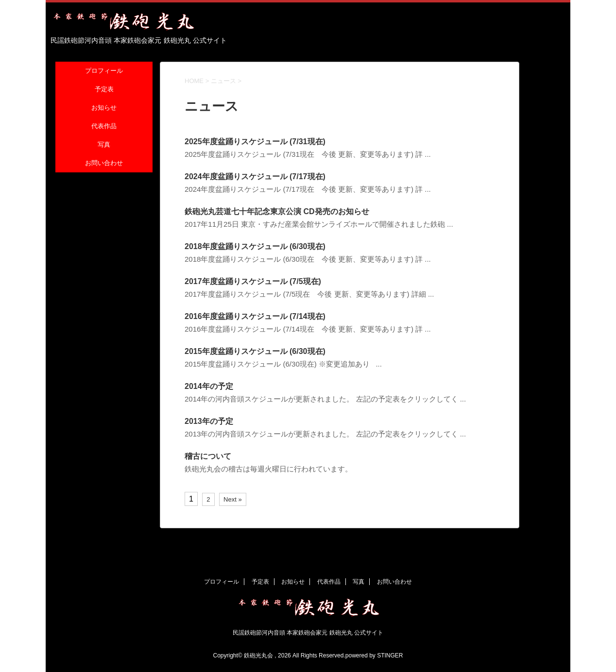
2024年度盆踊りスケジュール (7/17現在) (255, 176)
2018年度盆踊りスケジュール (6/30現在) (255, 246)
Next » (233, 499)
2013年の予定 (209, 421)
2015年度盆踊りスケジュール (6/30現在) (255, 351)
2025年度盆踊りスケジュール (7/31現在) (255, 142)
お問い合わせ (104, 163)
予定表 (104, 90)
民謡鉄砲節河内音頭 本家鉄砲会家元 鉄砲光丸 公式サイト (308, 633)
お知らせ (104, 108)
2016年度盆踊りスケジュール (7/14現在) (255, 316)
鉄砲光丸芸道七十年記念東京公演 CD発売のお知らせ (277, 211)
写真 (104, 145)
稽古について (208, 456)
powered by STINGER (374, 655)
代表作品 (104, 126)
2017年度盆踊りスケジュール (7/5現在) (253, 281)
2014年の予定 (209, 386)
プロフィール (104, 71)
